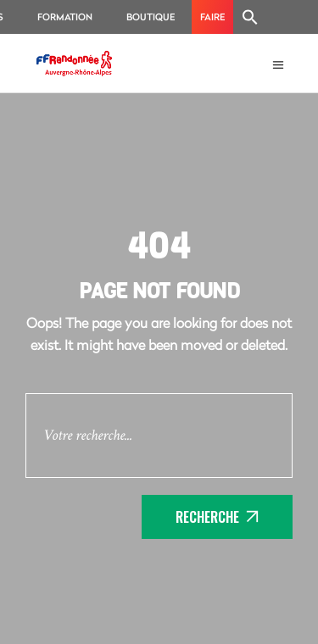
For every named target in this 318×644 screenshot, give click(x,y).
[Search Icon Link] (250, 17)
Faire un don (212, 22)
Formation (65, 17)
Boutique (151, 17)
